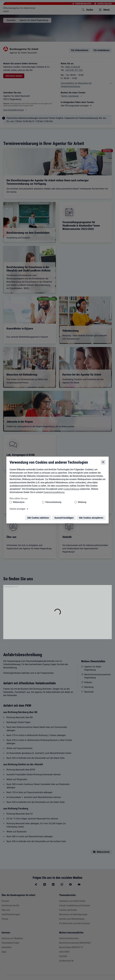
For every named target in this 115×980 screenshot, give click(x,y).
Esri (17, 587)
